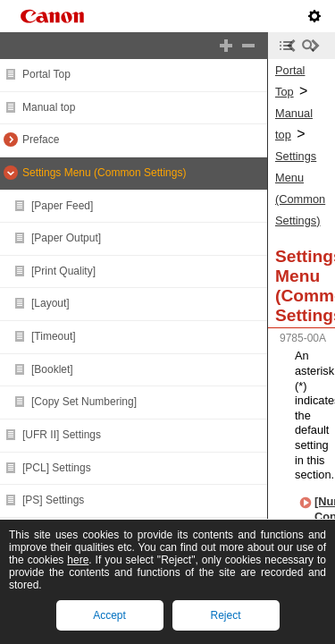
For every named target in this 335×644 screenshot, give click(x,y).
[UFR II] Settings (62, 435)
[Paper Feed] (62, 206)
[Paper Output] (66, 238)
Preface (41, 140)
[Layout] (50, 303)
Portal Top (46, 74)
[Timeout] (54, 336)
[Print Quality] (63, 271)
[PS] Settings (53, 500)
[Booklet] (52, 369)
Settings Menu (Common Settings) (104, 173)
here (78, 560)
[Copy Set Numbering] (84, 402)
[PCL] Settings (57, 468)
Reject (225, 615)
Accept (109, 615)
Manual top (49, 107)
